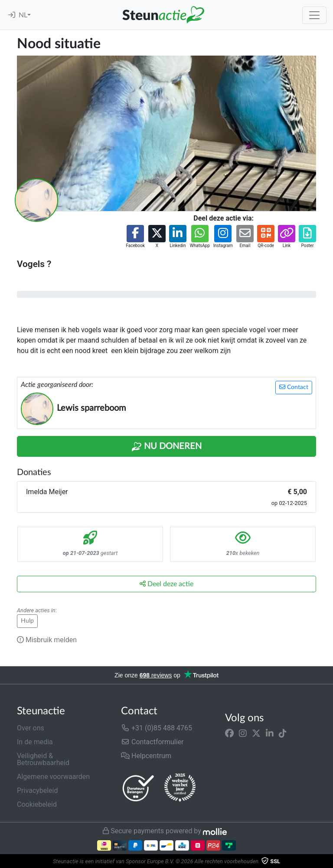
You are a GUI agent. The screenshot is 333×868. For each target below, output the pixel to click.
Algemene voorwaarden (53, 777)
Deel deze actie (166, 584)
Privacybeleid (37, 790)
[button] (135, 237)
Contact (294, 387)
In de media (35, 742)
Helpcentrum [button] (146, 756)
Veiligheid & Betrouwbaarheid (43, 759)
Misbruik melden (47, 640)
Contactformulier (152, 742)
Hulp (27, 621)
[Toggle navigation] (314, 15)
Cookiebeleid (37, 804)
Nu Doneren (166, 447)
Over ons (31, 728)
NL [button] (23, 15)
